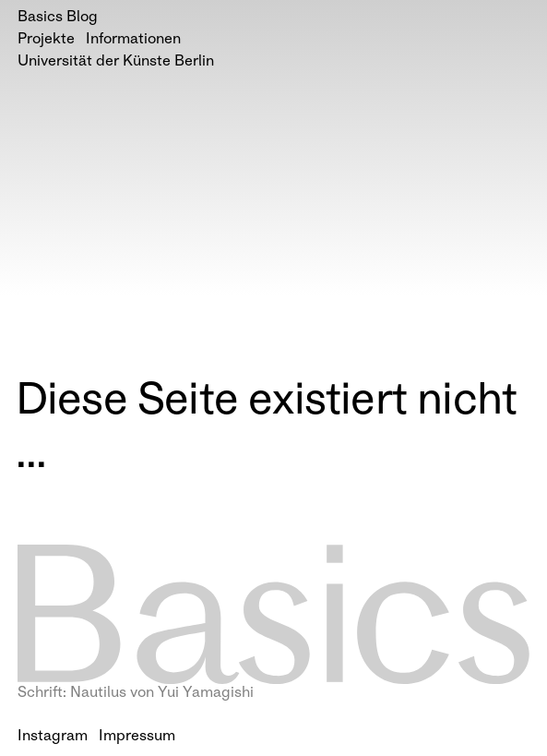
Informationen (133, 40)
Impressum (137, 737)
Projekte (46, 40)
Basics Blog (58, 18)
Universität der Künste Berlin (116, 62)
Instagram (53, 737)
